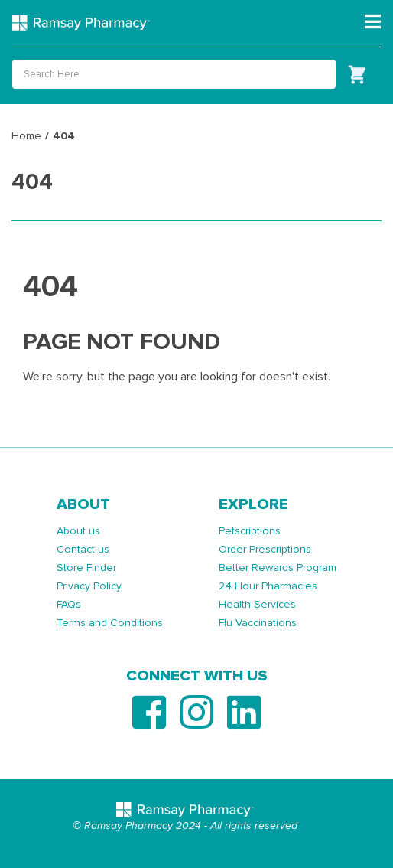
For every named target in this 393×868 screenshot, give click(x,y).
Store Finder (86, 568)
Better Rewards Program (278, 568)
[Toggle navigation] (373, 22)
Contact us (83, 549)
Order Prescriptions (265, 549)
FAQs (69, 604)
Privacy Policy (89, 586)
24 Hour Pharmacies (268, 586)
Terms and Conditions (110, 623)
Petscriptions (250, 531)
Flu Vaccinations (258, 623)
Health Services (257, 604)
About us (78, 531)
